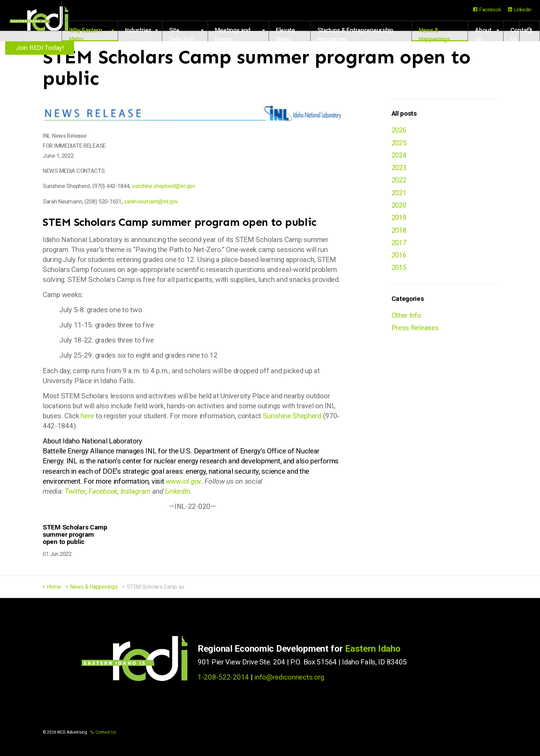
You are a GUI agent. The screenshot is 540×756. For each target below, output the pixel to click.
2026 (400, 130)
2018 (400, 233)
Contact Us (103, 732)
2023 (400, 169)
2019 (400, 220)
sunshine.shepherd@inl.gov (165, 186)
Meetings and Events (248, 34)
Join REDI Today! (41, 48)
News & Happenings (440, 34)
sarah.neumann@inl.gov (153, 202)
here (87, 416)
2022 (400, 181)
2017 (400, 245)
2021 (400, 194)
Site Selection (199, 34)
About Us (486, 34)
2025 (400, 143)
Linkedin (520, 10)
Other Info (407, 319)
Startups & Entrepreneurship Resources (366, 34)
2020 (400, 207)
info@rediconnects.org (289, 677)
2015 (400, 271)
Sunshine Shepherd (292, 416)
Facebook (487, 10)
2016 (400, 258)
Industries (156, 30)
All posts (404, 113)
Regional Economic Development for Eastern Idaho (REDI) (41, 21)
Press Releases (416, 332)
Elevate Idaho (298, 34)
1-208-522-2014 (223, 677)
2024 (400, 156)
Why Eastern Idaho (106, 34)
